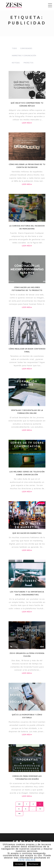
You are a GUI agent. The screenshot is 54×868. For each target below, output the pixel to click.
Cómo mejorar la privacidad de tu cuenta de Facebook (27, 166)
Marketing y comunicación (24, 55)
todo (14, 48)
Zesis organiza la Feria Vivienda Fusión (27, 655)
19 (40, 809)
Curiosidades (26, 48)
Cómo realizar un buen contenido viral (27, 350)
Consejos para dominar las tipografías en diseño (27, 777)
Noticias (16, 63)
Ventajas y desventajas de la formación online (27, 412)
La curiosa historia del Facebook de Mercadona (27, 227)
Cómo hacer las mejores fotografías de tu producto (27, 289)
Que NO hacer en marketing (27, 533)
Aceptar (19, 864)
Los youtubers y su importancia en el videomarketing (27, 593)
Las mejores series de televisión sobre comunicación (27, 473)
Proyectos (29, 63)
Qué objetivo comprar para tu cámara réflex (27, 104)
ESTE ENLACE (27, 860)
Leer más (27, 123)
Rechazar (34, 864)
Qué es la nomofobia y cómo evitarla (27, 716)
